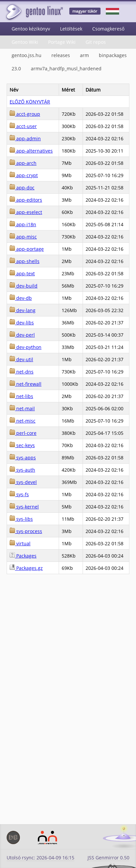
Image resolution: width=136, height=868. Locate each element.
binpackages (113, 55)
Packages (23, 556)
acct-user (23, 126)
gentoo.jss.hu (27, 55)
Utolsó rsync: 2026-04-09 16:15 (40, 858)
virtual (20, 543)
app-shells (25, 261)
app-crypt (24, 175)
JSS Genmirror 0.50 (108, 858)
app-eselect (26, 212)
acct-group (25, 114)
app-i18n (23, 224)
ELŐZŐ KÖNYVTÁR (30, 102)
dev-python (26, 347)
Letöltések (71, 29)
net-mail (22, 408)
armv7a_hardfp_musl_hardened (66, 68)
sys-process (26, 531)
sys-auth (22, 470)
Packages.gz (26, 568)
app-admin (25, 138)
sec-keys (22, 445)
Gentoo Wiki (25, 42)
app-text (22, 273)
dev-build (24, 286)
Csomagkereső (108, 29)
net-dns (22, 372)
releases (61, 55)
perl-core (23, 433)
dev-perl (22, 335)
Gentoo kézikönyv (31, 29)
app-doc (22, 188)
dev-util (21, 359)
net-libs (21, 396)
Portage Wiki (62, 42)
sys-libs (21, 519)
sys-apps (23, 458)
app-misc (23, 237)
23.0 (16, 68)
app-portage (27, 249)
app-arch (23, 163)
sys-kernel (24, 507)
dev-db (21, 298)
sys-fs (19, 494)
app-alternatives (31, 151)
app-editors (26, 200)
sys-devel (23, 482)
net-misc (23, 421)
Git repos (96, 42)
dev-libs (22, 323)
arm (84, 55)
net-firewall (26, 384)
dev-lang (23, 310)
